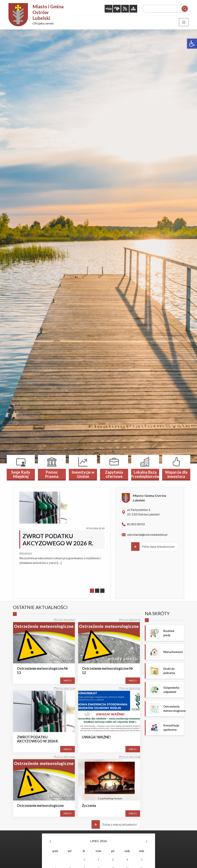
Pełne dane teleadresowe (158, 546)
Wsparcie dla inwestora (176, 474)
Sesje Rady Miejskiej (21, 474)
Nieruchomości (173, 652)
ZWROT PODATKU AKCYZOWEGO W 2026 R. (58, 539)
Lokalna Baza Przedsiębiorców (145, 474)
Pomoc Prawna (52, 474)
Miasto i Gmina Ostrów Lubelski (48, 12)
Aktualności (26, 553)
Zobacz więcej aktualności (120, 824)
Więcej (68, 680)
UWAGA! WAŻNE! (96, 737)
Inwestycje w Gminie (83, 474)
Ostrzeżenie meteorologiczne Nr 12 (108, 671)
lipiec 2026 (98, 841)
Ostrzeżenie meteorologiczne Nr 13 (43, 671)
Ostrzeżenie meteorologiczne (40, 806)
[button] (192, 44)
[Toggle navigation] (184, 22)
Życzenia (89, 806)
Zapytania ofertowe (114, 474)
